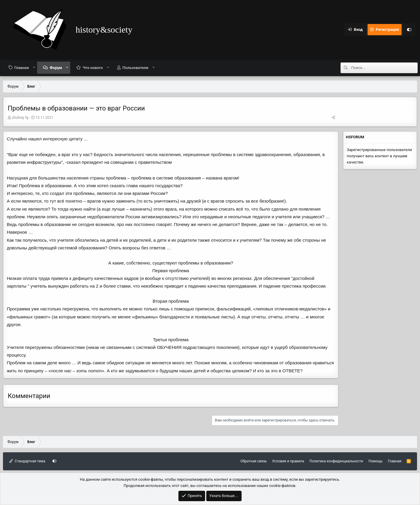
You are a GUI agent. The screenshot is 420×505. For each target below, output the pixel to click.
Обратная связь (254, 461)
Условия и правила (288, 461)
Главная (22, 68)
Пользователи (135, 68)
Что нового (93, 68)
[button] (34, 68)
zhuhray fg (20, 118)
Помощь (376, 461)
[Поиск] (384, 68)
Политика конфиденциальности (336, 461)
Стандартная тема (27, 461)
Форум (56, 68)
